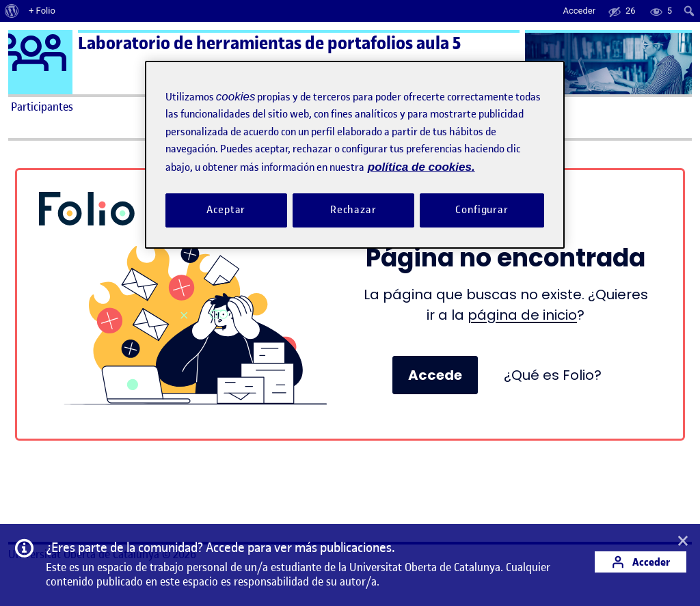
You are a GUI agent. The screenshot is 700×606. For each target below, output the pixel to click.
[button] (683, 542)
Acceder (641, 562)
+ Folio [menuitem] (42, 11)
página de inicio (522, 315)
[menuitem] (12, 11)
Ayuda (485, 107)
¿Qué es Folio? (553, 375)
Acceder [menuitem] (579, 11)
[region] (355, 155)
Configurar (482, 210)
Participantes (42, 107)
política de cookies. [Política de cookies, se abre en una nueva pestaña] (421, 167)
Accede (435, 375)
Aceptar (226, 210)
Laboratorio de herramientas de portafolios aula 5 (269, 43)
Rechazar (353, 210)
